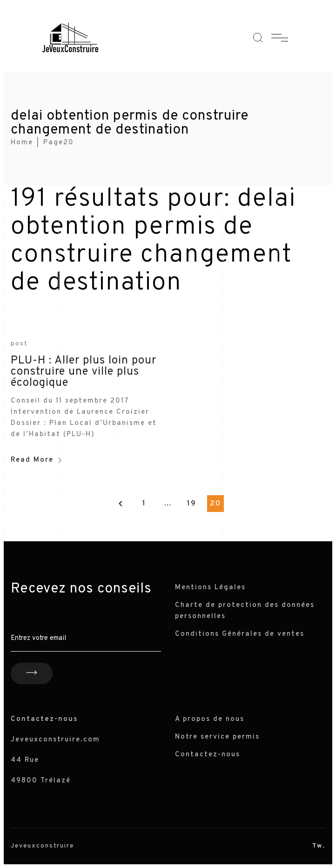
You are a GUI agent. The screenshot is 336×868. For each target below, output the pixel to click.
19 (192, 504)
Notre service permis (217, 737)
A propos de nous (210, 719)
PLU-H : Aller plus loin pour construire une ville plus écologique (84, 372)
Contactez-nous (208, 755)
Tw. (319, 846)
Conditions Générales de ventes (240, 634)
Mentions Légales (210, 588)
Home (22, 143)
